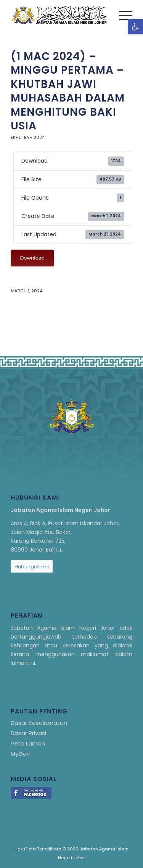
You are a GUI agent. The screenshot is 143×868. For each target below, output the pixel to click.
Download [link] (32, 258)
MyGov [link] (20, 754)
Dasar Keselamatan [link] (39, 723)
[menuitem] (122, 15)
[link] (135, 27)
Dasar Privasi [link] (28, 733)
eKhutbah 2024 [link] (28, 137)
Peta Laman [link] (28, 743)
